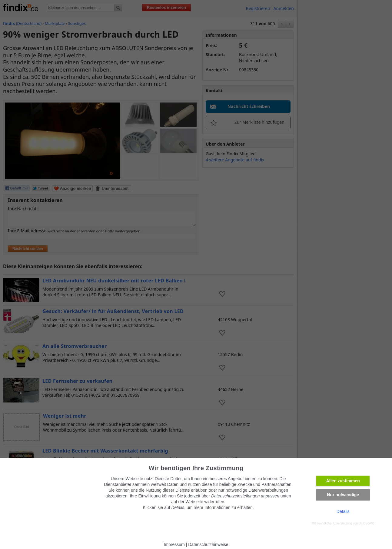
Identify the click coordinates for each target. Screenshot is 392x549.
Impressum (174, 544)
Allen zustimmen (343, 481)
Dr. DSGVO (367, 523)
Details (343, 511)
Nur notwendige (343, 495)
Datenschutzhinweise (208, 544)
